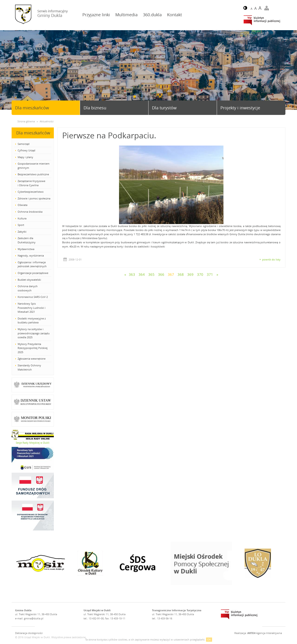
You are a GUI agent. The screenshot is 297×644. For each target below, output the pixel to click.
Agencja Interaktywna (265, 633)
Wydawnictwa (26, 249)
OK (209, 639)
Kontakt (174, 15)
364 (142, 274)
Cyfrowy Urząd (26, 150)
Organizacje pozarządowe (33, 273)
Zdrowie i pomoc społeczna (34, 198)
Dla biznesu (95, 108)
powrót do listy (271, 259)
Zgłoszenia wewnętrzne (32, 359)
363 (132, 274)
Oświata (23, 205)
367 (171, 274)
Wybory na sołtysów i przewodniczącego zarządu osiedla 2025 (34, 333)
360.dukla (152, 15)
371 (210, 274)
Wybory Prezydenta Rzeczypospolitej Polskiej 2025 (33, 348)
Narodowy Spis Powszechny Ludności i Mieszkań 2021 (32, 308)
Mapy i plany (25, 157)
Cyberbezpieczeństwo (31, 192)
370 (200, 274)
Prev (5, 70)
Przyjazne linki (96, 15)
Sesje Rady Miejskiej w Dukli (33, 443)
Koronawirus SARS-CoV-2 (33, 297)
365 (151, 274)
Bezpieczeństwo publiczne (33, 174)
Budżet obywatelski (29, 280)
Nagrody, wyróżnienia (31, 255)
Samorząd (24, 144)
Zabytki (22, 232)
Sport (21, 225)
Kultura (22, 218)
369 (190, 274)
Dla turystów (164, 108)
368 (181, 274)
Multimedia (126, 15)
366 (161, 274)
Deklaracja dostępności (29, 633)
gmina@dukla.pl (34, 618)
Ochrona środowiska (30, 212)
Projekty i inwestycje (240, 108)
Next (292, 70)
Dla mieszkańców (32, 108)
